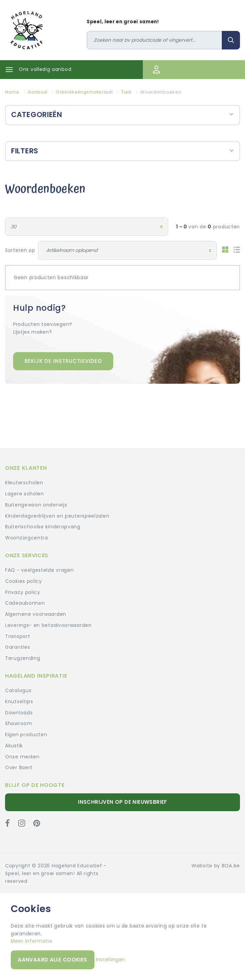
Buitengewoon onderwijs (36, 505)
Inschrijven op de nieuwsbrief (122, 802)
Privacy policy (23, 592)
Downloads (19, 713)
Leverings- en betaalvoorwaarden (48, 625)
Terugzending (23, 658)
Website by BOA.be (216, 866)
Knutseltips (19, 702)
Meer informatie (32, 941)
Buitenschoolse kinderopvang (43, 527)
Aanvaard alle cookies (52, 960)
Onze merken (22, 757)
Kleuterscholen (24, 483)
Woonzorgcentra (27, 538)
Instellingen (110, 959)
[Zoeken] (155, 40)
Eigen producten (26, 734)
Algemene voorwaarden (36, 614)
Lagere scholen (25, 494)
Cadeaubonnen (25, 603)
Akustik (14, 746)
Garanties (17, 647)
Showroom (19, 723)
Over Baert (19, 767)
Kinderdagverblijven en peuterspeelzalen (57, 516)
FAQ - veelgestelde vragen (39, 570)
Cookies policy (24, 581)
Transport (17, 636)
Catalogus (18, 690)
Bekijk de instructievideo (63, 361)
